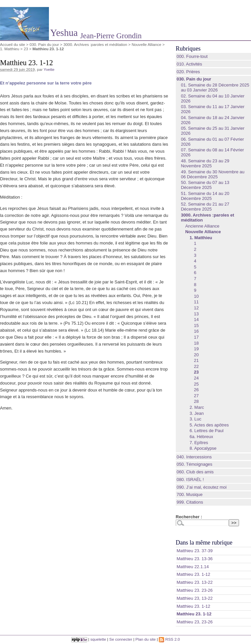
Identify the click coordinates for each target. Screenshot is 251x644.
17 (196, 337)
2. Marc (197, 407)
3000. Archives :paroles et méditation (95, 44)
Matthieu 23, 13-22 (194, 598)
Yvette (49, 69)
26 (196, 390)
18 (196, 343)
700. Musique (189, 494)
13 (196, 314)
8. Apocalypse (203, 448)
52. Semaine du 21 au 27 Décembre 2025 (205, 207)
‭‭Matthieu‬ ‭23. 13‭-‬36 (194, 559)
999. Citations (190, 502)
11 (196, 302)
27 (196, 396)
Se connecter (121, 639)
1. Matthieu (10, 49)
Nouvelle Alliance (146, 44)
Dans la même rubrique (204, 543)
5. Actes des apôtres (209, 425)
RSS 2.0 (169, 639)
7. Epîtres (199, 443)
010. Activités (189, 64)
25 (196, 384)
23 (26, 49)
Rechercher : (189, 517)
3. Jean (197, 413)
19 (196, 349)
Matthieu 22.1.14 (193, 567)
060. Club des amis (195, 472)
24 (196, 378)
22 (196, 366)
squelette (98, 639)
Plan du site (146, 639)
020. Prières (188, 72)
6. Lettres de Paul (206, 431)
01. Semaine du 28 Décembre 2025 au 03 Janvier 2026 (215, 87)
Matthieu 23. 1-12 (193, 574)
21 (196, 360)
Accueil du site (12, 44)
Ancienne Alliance (202, 226)
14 (196, 320)
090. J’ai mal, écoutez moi (201, 487)
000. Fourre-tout (192, 56)
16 (196, 331)
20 (196, 355)
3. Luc (195, 419)
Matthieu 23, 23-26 (194, 622)
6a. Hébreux (201, 437)
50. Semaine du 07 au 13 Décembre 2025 (205, 185)
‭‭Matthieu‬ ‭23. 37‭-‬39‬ (194, 551)
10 (196, 296)
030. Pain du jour (44, 44)
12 (196, 308)
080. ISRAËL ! (190, 480)
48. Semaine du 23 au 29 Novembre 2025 (205, 163)
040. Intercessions (194, 457)
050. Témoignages (194, 464)
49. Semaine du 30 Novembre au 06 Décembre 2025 (213, 174)
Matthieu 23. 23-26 (194, 590)
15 (196, 325)
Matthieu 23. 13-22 (194, 582)
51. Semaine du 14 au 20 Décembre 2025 (205, 196)
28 (196, 401)
